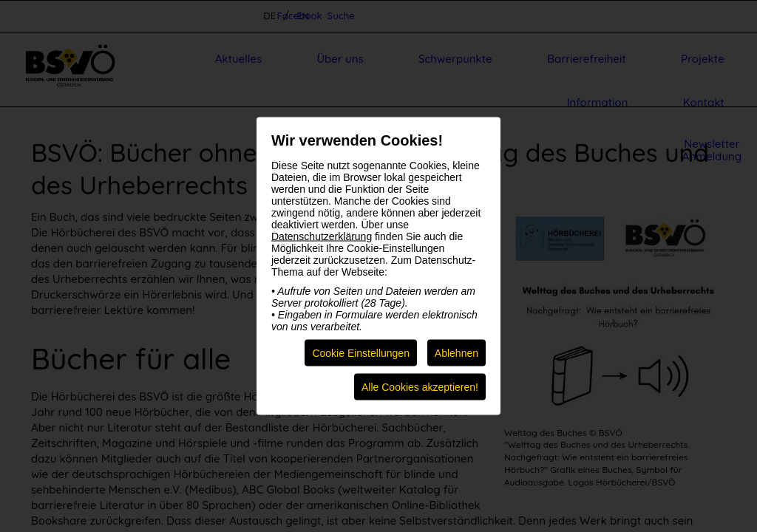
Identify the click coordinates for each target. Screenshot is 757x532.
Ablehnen (456, 353)
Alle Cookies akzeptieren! (420, 387)
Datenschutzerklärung (322, 236)
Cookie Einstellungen (361, 353)
